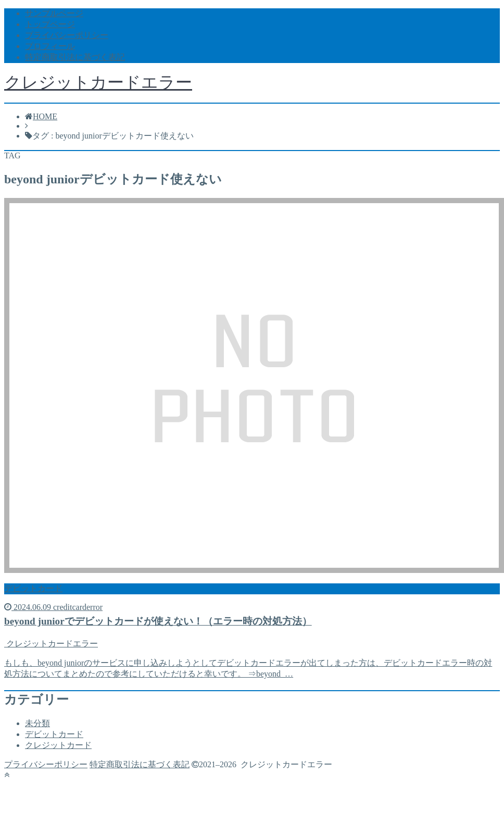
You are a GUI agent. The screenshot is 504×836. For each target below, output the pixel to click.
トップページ (50, 24)
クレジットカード (58, 745)
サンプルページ (54, 13)
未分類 (37, 723)
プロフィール (50, 46)
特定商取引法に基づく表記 (75, 57)
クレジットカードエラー (98, 82)
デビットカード (54, 734)
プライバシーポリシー (67, 35)
